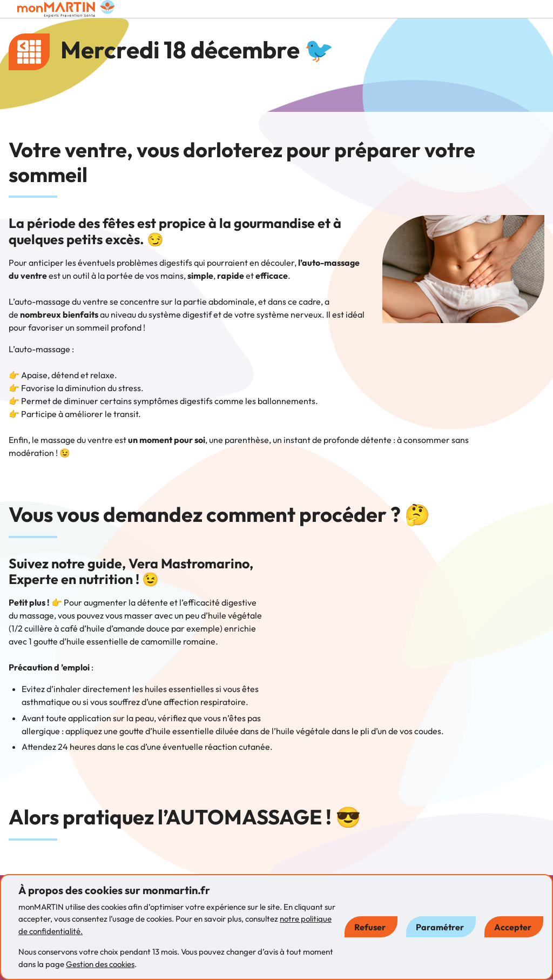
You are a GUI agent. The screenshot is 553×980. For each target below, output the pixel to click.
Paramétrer (440, 927)
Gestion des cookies (100, 964)
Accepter (513, 927)
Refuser (370, 927)
